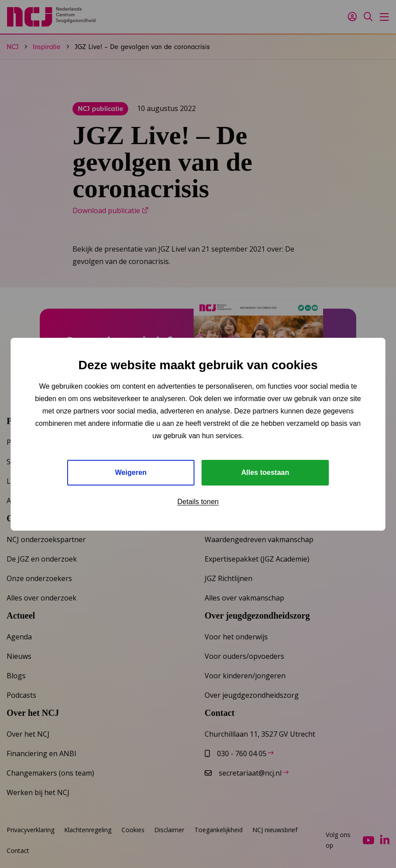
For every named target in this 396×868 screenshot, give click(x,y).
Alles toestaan (265, 472)
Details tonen (198, 502)
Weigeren (131, 472)
